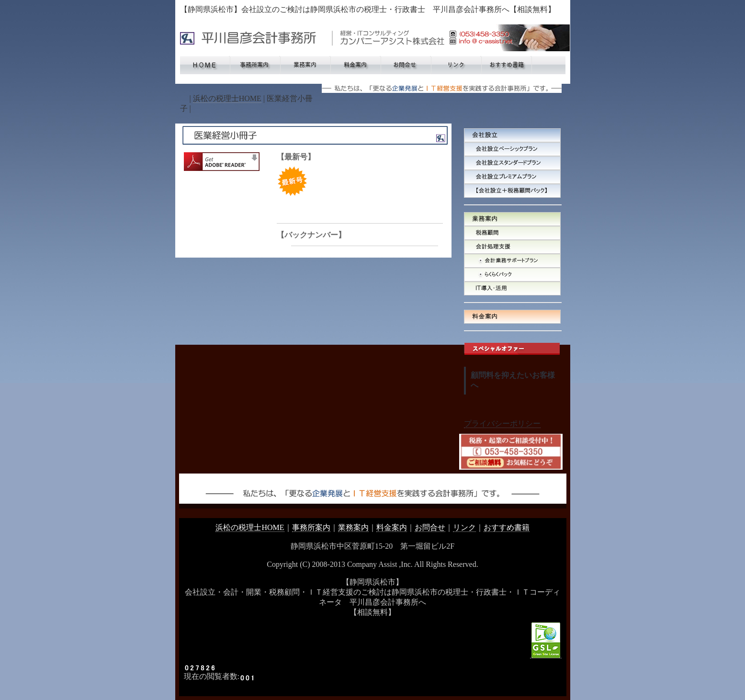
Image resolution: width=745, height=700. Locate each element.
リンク (464, 527)
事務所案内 (311, 527)
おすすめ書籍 (507, 527)
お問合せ (430, 527)
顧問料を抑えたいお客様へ (513, 380)
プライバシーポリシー (502, 423)
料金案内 (392, 527)
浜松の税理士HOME (227, 98)
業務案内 (353, 527)
